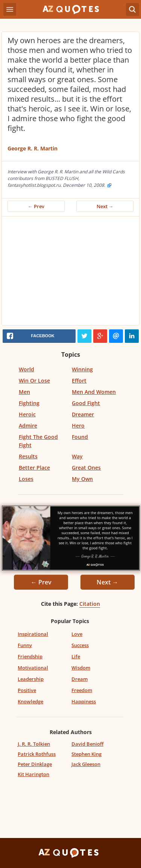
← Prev (36, 206)
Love (77, 634)
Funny (25, 645)
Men (24, 392)
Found (80, 437)
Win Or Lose (34, 381)
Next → (105, 206)
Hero (78, 426)
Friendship (30, 656)
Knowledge (30, 701)
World (27, 369)
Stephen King (86, 754)
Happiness (84, 701)
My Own (82, 479)
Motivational (33, 668)
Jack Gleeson (86, 764)
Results (28, 456)
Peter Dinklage (35, 764)
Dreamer (83, 414)
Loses (26, 479)
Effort (79, 381)
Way (77, 456)
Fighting (29, 403)
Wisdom (81, 668)
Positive (27, 690)
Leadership (31, 679)
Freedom (82, 690)
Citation (90, 604)
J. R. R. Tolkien (34, 744)
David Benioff (87, 744)
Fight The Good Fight (38, 441)
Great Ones (86, 468)
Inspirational (33, 634)
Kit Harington (33, 774)
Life (76, 656)
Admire (28, 426)
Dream (80, 679)
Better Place (34, 468)
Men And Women (94, 392)
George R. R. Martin (33, 148)
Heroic (27, 414)
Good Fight (86, 403)
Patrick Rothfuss (37, 754)
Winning (82, 369)
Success (80, 645)
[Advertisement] (70, 273)
